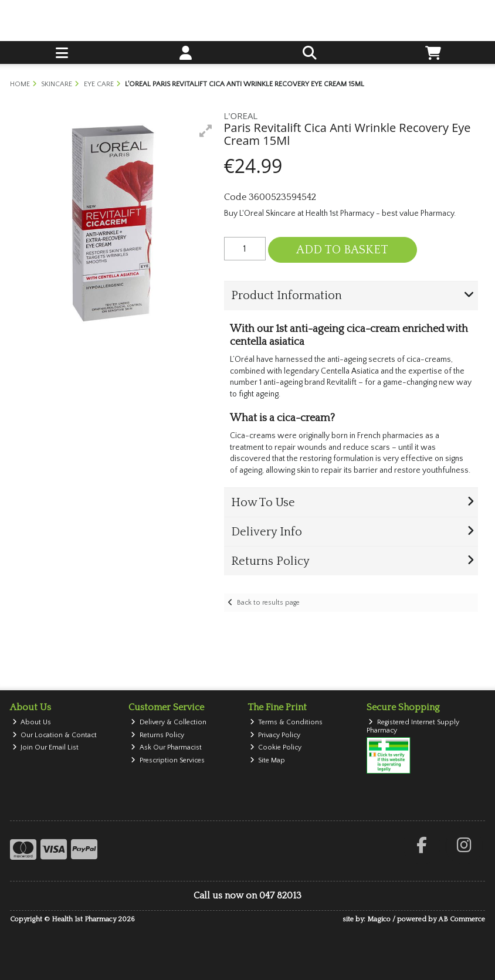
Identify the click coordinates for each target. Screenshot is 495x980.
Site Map (268, 760)
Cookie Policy (276, 747)
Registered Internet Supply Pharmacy (413, 726)
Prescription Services (168, 760)
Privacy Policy (275, 735)
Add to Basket (342, 250)
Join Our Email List (46, 747)
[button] (206, 131)
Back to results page (268, 603)
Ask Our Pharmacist (166, 747)
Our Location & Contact (55, 735)
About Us (32, 722)
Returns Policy (157, 735)
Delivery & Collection (169, 722)
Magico (379, 919)
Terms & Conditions (287, 722)
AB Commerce (462, 919)
